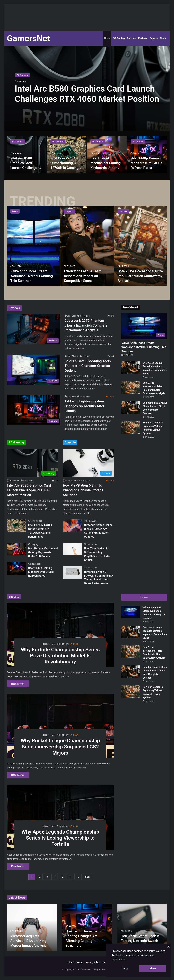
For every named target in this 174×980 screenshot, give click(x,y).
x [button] (168, 946)
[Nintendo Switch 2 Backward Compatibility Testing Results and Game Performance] (72, 572)
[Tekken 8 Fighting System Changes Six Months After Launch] (34, 410)
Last (87, 877)
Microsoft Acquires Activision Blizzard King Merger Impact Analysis (28, 941)
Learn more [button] (118, 959)
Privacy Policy (93, 962)
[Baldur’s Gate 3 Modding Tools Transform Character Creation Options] (34, 370)
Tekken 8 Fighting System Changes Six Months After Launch (84, 406)
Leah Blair (72, 316)
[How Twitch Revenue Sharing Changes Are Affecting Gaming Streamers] (87, 927)
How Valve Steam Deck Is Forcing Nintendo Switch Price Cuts (140, 941)
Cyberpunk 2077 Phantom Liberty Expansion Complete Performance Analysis (86, 325)
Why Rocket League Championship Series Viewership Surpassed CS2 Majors (60, 747)
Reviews (143, 38)
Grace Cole (14, 481)
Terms (105, 962)
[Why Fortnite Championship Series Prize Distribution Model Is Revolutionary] (60, 635)
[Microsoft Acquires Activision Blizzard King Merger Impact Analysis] (32, 927)
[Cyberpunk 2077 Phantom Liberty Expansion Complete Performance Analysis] (34, 329)
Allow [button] (153, 968)
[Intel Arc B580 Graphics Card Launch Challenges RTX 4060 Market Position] (27, 155)
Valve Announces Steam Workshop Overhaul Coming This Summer (32, 276)
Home (107, 38)
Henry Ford (50, 644)
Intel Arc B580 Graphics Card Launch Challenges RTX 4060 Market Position (25, 168)
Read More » (18, 684)
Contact (80, 962)
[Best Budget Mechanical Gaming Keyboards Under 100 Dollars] (107, 155)
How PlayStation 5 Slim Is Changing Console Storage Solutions (83, 490)
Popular (144, 597)
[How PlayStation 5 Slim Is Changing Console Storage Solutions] (88, 463)
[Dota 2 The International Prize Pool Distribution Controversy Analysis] (141, 246)
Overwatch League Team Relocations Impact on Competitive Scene (83, 276)
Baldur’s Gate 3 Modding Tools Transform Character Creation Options (88, 366)
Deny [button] (125, 968)
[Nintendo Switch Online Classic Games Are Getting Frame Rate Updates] (72, 526)
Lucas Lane (71, 481)
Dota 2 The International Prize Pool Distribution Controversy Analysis (140, 276)
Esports (153, 38)
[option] (87, 89)
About (71, 962)
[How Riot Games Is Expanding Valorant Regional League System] (131, 427)
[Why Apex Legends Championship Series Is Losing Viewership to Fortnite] (60, 817)
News (163, 38)
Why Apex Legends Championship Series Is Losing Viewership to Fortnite (60, 838)
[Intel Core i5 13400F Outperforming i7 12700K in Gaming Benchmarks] (67, 155)
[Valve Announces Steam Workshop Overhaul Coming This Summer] (33, 246)
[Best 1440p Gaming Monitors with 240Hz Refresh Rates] (147, 155)
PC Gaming (119, 38)
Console (131, 38)
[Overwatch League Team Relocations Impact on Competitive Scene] (87, 246)
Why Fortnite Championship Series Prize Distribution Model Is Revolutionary (60, 656)
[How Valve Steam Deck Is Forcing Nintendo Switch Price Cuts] (142, 927)
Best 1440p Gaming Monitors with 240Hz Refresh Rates (147, 163)
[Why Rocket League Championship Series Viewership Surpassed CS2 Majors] (60, 726)
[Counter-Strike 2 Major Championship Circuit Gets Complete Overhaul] (131, 407)
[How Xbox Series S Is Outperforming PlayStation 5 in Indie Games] (72, 549)
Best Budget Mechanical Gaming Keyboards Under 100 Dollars (43, 552)
